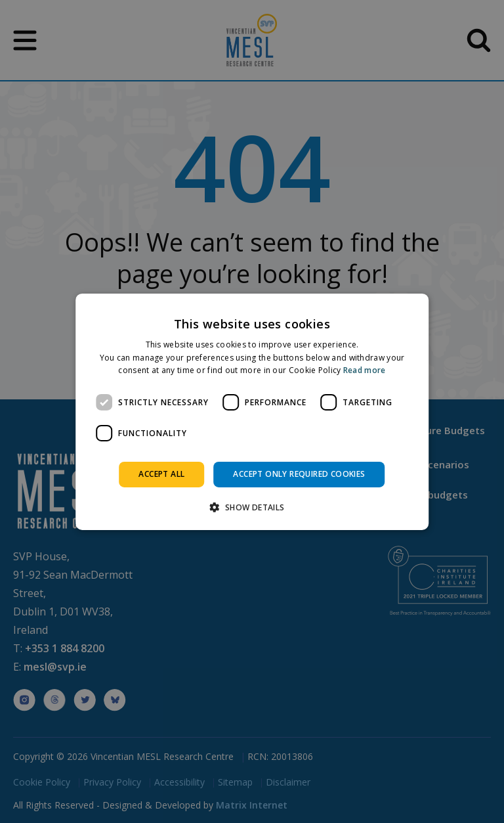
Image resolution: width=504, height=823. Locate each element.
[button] (252, 507)
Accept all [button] (161, 474)
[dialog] (252, 411)
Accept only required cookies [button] (299, 474)
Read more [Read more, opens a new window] (365, 370)
